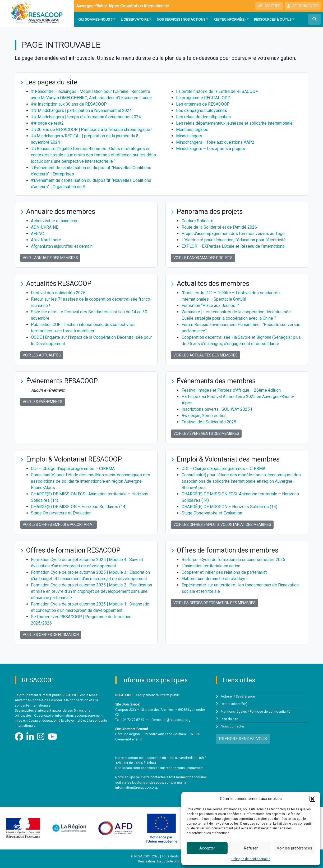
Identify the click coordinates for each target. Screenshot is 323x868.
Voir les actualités (42, 355)
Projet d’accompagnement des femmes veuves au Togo (233, 234)
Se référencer (246, 696)
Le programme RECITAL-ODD (203, 98)
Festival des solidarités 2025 (58, 293)
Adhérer (227, 696)
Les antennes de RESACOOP (203, 104)
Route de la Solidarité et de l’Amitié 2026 (219, 227)
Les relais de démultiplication (203, 117)
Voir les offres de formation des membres (214, 603)
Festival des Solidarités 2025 (209, 422)
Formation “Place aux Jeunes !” (210, 306)
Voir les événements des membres (206, 433)
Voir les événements (43, 402)
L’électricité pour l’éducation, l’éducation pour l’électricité (234, 240)
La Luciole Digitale (171, 861)
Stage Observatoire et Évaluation (61, 513)
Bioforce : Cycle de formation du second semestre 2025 (233, 560)
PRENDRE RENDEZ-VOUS (243, 739)
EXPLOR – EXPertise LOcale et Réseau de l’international (234, 246)
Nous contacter (232, 726)
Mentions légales (192, 130)
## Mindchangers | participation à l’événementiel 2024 (81, 110)
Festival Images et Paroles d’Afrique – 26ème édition (231, 390)
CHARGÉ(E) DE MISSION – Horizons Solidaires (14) (79, 507)
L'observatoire (135, 19)
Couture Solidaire (197, 221)
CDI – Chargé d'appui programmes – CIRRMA (73, 469)
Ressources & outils (273, 19)
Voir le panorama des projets (203, 258)
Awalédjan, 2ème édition (204, 416)
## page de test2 (47, 123)
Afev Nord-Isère (46, 240)
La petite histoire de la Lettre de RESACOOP (217, 91)
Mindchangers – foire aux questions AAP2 (215, 142)
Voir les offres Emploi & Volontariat (59, 525)
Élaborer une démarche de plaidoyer (215, 579)
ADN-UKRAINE (45, 227)
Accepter (207, 848)
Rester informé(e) (230, 19)
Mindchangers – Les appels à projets (211, 149)
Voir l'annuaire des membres (50, 258)
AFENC (37, 234)
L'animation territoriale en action (211, 566)
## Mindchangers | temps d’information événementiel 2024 (86, 117)
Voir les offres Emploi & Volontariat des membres (222, 525)
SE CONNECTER (303, 6)
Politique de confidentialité (251, 859)
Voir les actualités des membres (206, 355)
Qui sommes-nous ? (95, 19)
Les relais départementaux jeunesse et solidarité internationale (234, 123)
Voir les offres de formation (51, 635)
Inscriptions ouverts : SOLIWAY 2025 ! (217, 409)
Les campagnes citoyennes (202, 110)
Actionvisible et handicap (54, 221)
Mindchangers (189, 136)
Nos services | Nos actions (181, 19)
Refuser (251, 848)
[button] (312, 799)
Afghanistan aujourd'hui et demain (62, 246)
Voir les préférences (294, 848)
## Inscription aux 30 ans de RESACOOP (69, 104)
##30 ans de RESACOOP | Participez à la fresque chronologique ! (92, 130)
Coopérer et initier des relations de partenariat (224, 572)
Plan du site (229, 719)
